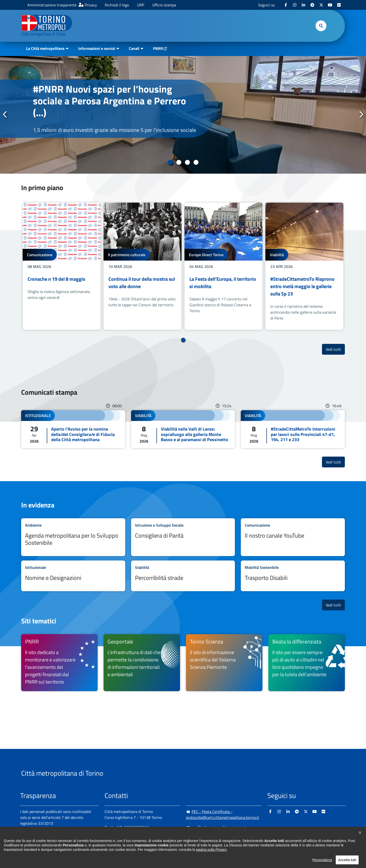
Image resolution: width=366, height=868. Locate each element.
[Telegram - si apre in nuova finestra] (312, 5)
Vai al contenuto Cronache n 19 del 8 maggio (62, 266)
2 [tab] (179, 162)
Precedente (5, 114)
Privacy (91, 5)
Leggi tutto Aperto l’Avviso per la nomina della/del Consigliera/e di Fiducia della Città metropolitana (73, 429)
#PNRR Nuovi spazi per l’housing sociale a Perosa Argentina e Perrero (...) (109, 101)
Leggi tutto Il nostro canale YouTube (293, 537)
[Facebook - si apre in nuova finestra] (286, 5)
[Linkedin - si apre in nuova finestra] (304, 5)
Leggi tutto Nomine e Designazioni (73, 576)
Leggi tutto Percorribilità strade (183, 576)
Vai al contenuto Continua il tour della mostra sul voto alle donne (143, 266)
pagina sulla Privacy (211, 855)
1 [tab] (170, 162)
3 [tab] (187, 162)
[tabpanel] (183, 115)
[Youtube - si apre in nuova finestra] (330, 5)
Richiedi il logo (117, 5)
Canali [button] (134, 48)
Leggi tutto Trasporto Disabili (293, 576)
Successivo (361, 114)
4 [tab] (196, 162)
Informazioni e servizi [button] (97, 48)
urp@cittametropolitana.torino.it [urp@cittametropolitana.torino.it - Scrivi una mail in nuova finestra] (216, 827)
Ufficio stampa (164, 5)
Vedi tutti (335, 349)
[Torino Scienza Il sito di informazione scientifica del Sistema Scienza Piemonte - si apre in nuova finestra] (224, 663)
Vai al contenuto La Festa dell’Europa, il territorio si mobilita (223, 266)
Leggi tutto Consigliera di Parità (183, 537)
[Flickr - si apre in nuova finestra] (339, 5)
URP (141, 5)
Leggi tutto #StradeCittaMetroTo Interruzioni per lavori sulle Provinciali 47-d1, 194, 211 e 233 (293, 429)
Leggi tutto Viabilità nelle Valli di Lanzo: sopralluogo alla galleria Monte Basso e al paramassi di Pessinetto (183, 429)
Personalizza (322, 865)
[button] (321, 26)
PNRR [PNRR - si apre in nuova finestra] (158, 48)
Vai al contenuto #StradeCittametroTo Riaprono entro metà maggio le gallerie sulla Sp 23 (304, 266)
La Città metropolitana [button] (45, 48)
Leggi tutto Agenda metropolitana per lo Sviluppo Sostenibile (73, 537)
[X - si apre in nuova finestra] (321, 5)
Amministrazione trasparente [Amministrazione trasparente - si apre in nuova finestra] (52, 5)
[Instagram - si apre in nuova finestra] (295, 5)
